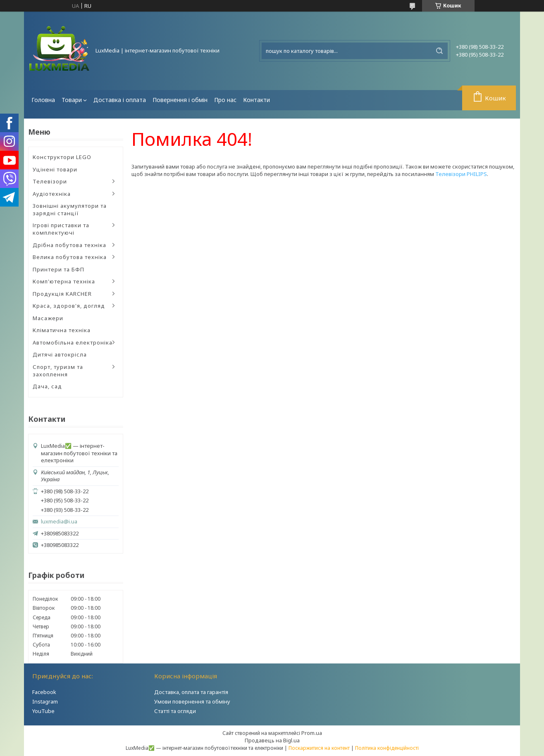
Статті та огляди (175, 711)
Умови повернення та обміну (192, 701)
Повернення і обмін (180, 100)
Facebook (44, 692)
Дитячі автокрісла (60, 354)
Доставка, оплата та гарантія (191, 692)
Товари (72, 100)
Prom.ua (312, 733)
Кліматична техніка (62, 330)
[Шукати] (439, 51)
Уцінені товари (55, 169)
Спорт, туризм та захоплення (58, 371)
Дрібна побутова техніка (69, 245)
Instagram (45, 701)
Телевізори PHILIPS (461, 174)
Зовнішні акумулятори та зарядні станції (70, 209)
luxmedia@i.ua (59, 522)
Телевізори (50, 181)
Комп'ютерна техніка (64, 281)
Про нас (225, 100)
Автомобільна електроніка (73, 342)
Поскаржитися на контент (319, 748)
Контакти (256, 100)
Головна (43, 100)
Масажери (48, 318)
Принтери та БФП (58, 269)
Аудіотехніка (52, 194)
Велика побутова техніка (70, 257)
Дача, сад (47, 386)
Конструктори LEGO (62, 157)
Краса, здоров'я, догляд (69, 306)
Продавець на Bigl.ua (272, 740)
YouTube (43, 711)
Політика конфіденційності (387, 748)
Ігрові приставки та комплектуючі (61, 229)
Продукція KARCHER (62, 294)
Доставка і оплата (120, 100)
